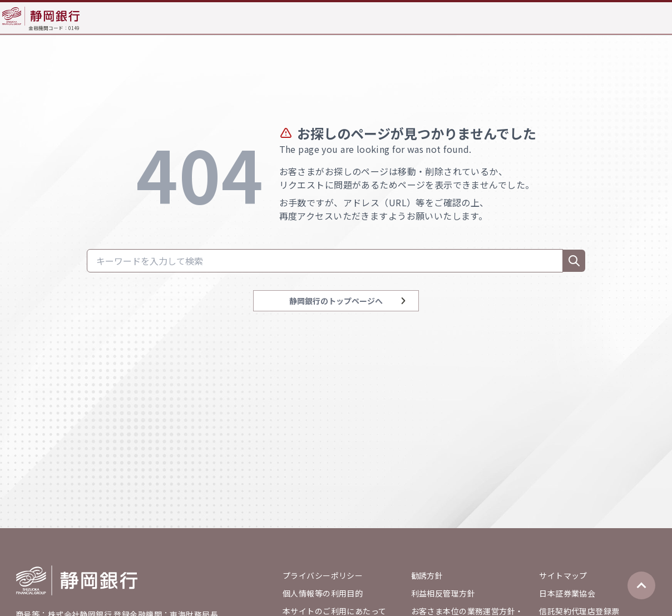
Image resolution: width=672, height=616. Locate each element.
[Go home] (77, 580)
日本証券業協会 (567, 593)
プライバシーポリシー (323, 575)
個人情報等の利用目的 (323, 593)
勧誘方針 (427, 575)
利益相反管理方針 (443, 593)
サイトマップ (563, 575)
